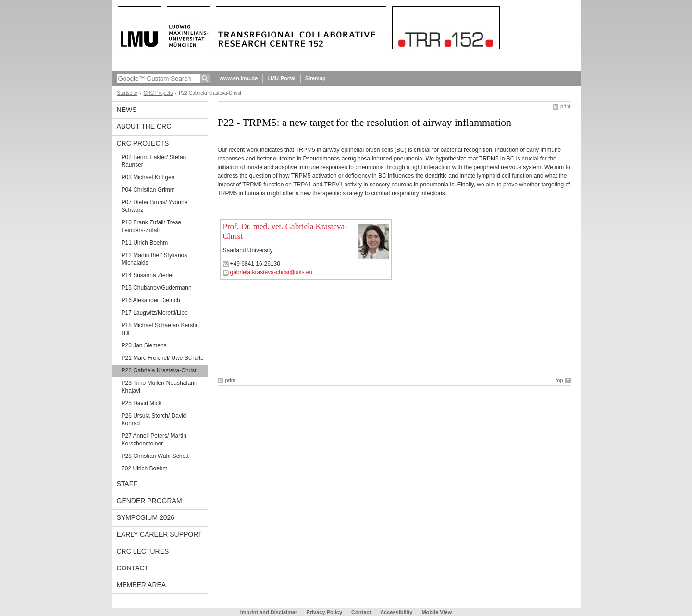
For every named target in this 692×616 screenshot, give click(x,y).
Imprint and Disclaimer (269, 612)
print (565, 106)
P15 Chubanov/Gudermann (157, 288)
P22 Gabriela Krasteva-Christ (159, 370)
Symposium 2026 (146, 517)
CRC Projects (158, 93)
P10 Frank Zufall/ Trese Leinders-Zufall (152, 226)
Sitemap (315, 78)
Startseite (127, 93)
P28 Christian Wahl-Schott (155, 456)
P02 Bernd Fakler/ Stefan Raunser (154, 161)
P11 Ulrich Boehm (145, 243)
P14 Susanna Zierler (148, 275)
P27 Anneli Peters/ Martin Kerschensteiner (154, 440)
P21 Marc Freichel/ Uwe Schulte (163, 358)
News (127, 110)
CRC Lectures (143, 551)
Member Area (142, 585)
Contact (133, 568)
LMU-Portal (281, 78)
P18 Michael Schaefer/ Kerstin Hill (160, 329)
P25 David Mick (142, 403)
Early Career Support (160, 534)
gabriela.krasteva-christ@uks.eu (272, 272)
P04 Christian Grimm (148, 190)
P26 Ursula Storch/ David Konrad (154, 419)
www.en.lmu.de (239, 78)
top (559, 380)
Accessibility (397, 612)
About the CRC (144, 126)
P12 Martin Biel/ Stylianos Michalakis (154, 259)
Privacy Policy (324, 612)
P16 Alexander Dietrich (151, 300)
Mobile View (437, 612)
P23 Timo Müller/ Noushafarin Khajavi (160, 387)
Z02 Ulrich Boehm (145, 468)
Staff (127, 484)
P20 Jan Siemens (144, 345)
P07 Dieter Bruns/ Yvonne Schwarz (155, 206)
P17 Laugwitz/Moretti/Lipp (155, 313)
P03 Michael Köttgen (148, 177)
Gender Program (149, 501)
